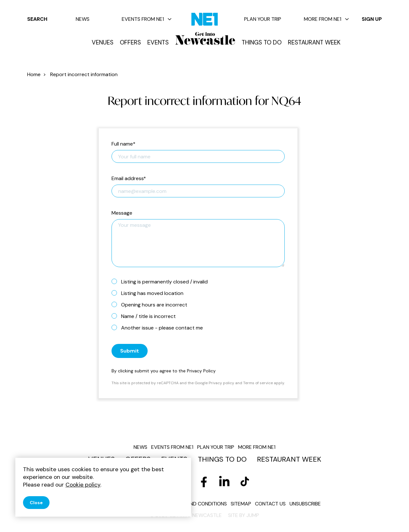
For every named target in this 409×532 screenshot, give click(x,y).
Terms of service (258, 383)
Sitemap (241, 504)
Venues (103, 43)
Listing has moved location (150, 293)
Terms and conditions (198, 504)
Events (158, 43)
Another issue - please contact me (160, 328)
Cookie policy (83, 485)
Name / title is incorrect (146, 316)
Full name (123, 144)
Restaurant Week (314, 43)
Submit (130, 351)
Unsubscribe (305, 504)
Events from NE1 (147, 19)
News (83, 19)
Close (36, 503)
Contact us (270, 504)
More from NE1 (326, 19)
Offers (130, 43)
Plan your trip (263, 19)
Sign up (372, 19)
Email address (129, 179)
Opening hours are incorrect (152, 305)
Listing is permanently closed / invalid (162, 282)
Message (122, 213)
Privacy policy (221, 383)
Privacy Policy (201, 371)
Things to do (262, 43)
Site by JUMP (244, 515)
